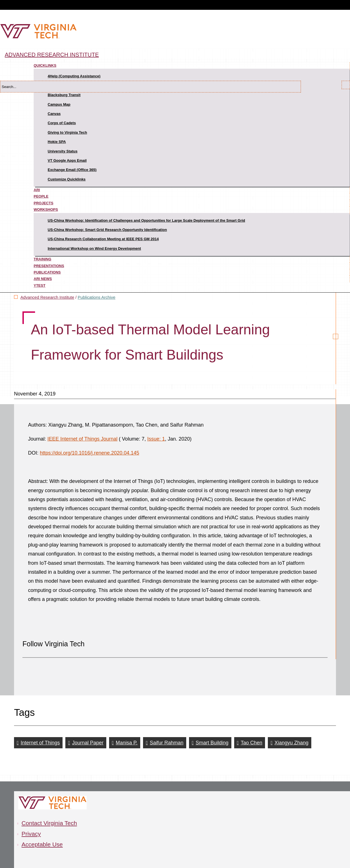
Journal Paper (88, 743)
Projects (43, 203)
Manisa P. (127, 743)
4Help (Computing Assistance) (74, 76)
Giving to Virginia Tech (67, 132)
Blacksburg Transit (64, 95)
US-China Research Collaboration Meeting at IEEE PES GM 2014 (103, 239)
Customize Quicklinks (67, 179)
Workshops (46, 210)
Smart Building (212, 743)
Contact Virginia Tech (49, 823)
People (41, 196)
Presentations (49, 266)
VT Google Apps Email (67, 160)
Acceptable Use (42, 844)
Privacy (31, 834)
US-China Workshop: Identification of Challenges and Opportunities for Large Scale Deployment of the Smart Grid (146, 220)
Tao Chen (251, 743)
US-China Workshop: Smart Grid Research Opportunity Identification (107, 230)
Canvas (54, 114)
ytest (40, 285)
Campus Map (59, 104)
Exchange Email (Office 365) (72, 170)
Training (42, 259)
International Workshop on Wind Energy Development (94, 248)
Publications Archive (96, 297)
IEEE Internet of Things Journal (82, 439)
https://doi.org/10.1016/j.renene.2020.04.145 (89, 453)
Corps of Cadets (62, 123)
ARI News (43, 279)
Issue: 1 (156, 439)
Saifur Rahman (167, 743)
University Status (63, 151)
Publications (47, 272)
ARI (37, 190)
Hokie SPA (57, 142)
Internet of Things (40, 743)
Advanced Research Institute (52, 55)
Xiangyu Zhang (292, 743)
